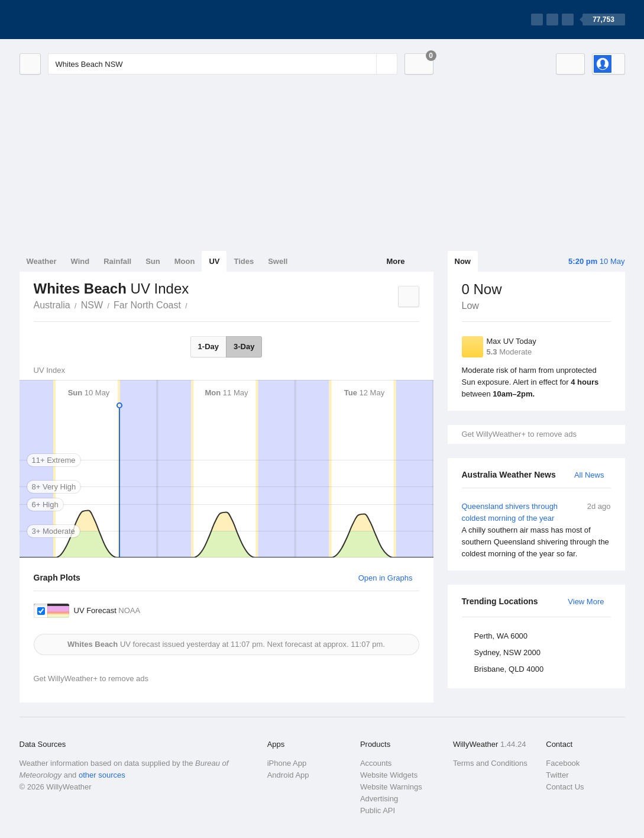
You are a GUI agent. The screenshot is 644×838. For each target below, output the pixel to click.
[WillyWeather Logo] (75, 20)
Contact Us (565, 787)
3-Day (244, 347)
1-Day (208, 347)
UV (214, 261)
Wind (80, 261)
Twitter (557, 775)
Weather (42, 261)
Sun (153, 261)
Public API (378, 810)
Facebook (563, 763)
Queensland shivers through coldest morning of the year (536, 530)
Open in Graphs (386, 578)
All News (589, 475)
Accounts (376, 763)
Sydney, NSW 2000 (507, 652)
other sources (102, 775)
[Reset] (366, 64)
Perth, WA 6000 (501, 636)
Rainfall (117, 261)
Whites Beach (194, 304)
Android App (288, 775)
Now (463, 261)
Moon (185, 261)
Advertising (379, 799)
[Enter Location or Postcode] (223, 64)
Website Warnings (391, 787)
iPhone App (287, 763)
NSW (92, 305)
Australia (52, 305)
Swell (278, 261)
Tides (244, 261)
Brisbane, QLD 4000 (509, 669)
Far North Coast (147, 305)
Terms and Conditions (490, 763)
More (395, 261)
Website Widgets (389, 775)
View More (586, 602)
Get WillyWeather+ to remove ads (519, 434)
